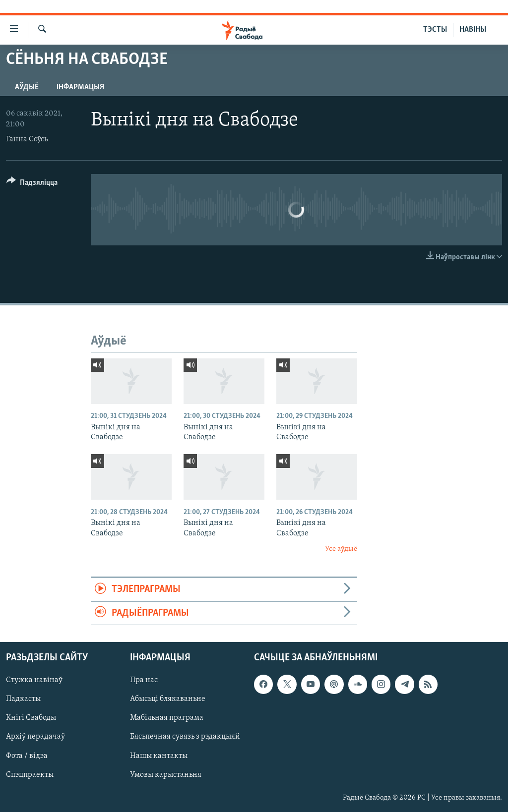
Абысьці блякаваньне (168, 699)
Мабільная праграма (167, 718)
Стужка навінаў (34, 681)
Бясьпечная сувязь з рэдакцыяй (185, 737)
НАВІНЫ (473, 30)
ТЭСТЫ (435, 30)
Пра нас (144, 681)
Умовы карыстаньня (166, 775)
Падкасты (23, 699)
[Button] (32, 184)
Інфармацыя (80, 87)
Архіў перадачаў (35, 737)
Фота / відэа (27, 756)
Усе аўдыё (341, 549)
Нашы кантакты (159, 756)
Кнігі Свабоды (31, 718)
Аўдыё (27, 87)
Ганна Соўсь (27, 139)
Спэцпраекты (30, 775)
